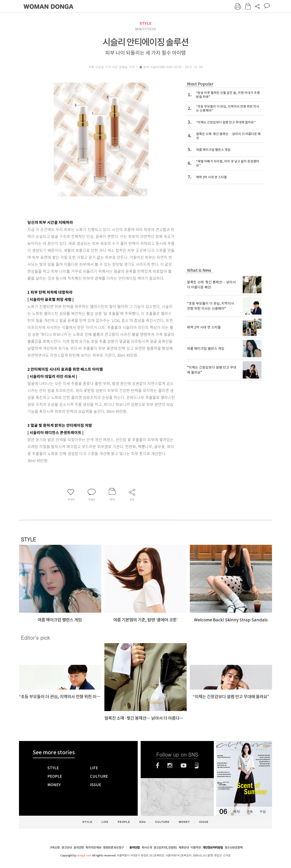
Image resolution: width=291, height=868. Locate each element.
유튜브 (184, 765)
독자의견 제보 (93, 848)
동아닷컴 (135, 848)
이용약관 (196, 848)
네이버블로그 (197, 765)
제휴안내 (184, 848)
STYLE (145, 23)
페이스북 (158, 765)
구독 (249, 812)
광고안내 (67, 848)
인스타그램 (170, 765)
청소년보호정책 (234, 848)
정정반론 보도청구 (113, 848)
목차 (236, 812)
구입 (263, 812)
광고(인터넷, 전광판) (165, 848)
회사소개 (147, 848)
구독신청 (55, 848)
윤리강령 (79, 848)
